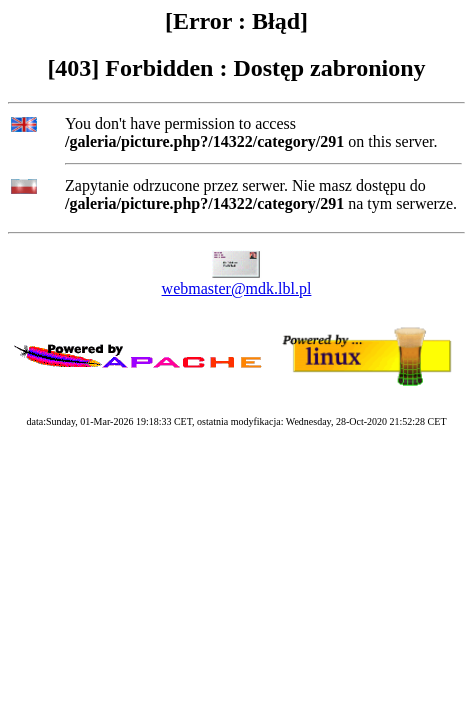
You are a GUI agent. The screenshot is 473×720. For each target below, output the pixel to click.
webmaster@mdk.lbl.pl (237, 288)
